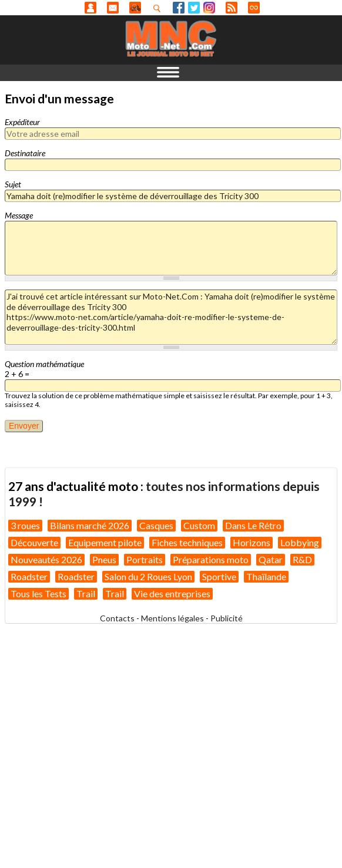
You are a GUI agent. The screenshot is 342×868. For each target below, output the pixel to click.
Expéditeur (22, 122)
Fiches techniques (187, 542)
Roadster (29, 576)
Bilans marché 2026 (90, 525)
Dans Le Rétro (253, 525)
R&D (302, 559)
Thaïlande (266, 576)
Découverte (34, 542)
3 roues (25, 525)
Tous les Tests (38, 593)
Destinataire (25, 153)
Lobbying (300, 542)
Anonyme (90, 8)
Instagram (209, 8)
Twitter (194, 8)
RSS (232, 8)
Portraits (145, 559)
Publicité (227, 618)
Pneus (104, 559)
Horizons (252, 542)
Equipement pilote (105, 542)
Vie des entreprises (172, 593)
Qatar (271, 559)
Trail (86, 593)
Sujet (13, 184)
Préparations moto (211, 559)
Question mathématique (44, 364)
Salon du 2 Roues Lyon (148, 576)
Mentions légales (172, 618)
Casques (156, 525)
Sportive (219, 576)
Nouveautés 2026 (46, 559)
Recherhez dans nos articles (159, 8)
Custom (199, 525)
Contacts (117, 618)
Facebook (179, 8)
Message (19, 215)
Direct (254, 8)
